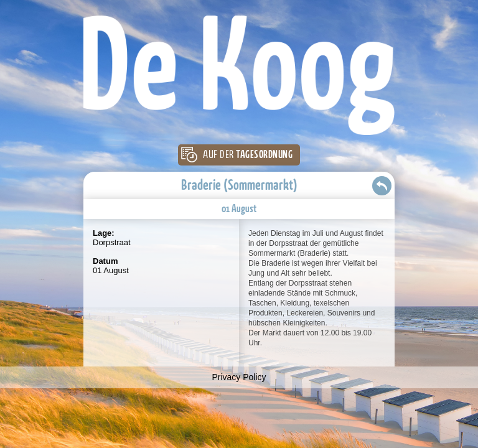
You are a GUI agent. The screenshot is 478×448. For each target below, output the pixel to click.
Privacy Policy (239, 377)
